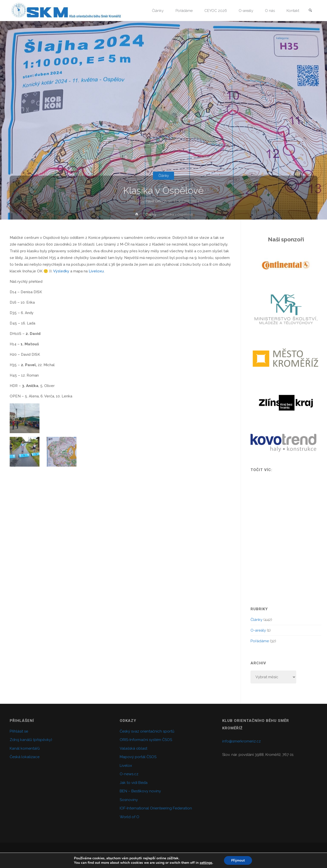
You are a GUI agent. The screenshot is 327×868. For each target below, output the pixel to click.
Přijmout (238, 860)
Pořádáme (260, 641)
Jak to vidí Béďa (134, 783)
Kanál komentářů (25, 748)
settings (206, 863)
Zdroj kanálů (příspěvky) (31, 740)
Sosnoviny (129, 800)
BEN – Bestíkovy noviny (140, 791)
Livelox (126, 766)
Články (163, 176)
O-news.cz (129, 774)
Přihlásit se (19, 731)
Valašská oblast (133, 748)
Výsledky (61, 271)
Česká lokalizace (25, 757)
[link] (310, 11)
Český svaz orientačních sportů (147, 731)
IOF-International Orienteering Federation (156, 808)
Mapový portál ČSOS (138, 757)
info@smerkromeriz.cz (241, 741)
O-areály (258, 630)
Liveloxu (96, 271)
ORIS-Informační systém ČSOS (146, 740)
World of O (129, 817)
